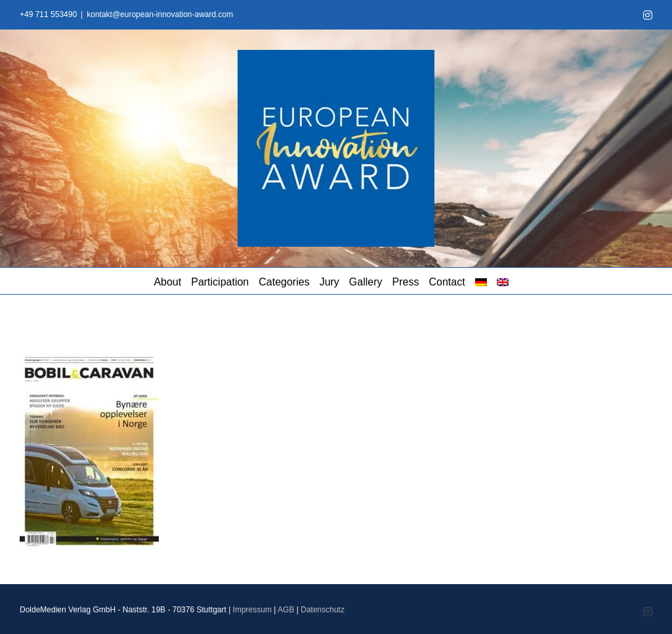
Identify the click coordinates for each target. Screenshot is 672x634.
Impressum (252, 610)
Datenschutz (323, 610)
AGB (286, 610)
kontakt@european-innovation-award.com (160, 14)
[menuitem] (481, 281)
